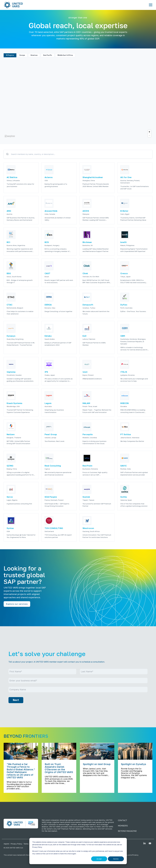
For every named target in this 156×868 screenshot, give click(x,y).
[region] (78, 99)
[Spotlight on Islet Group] (97, 751)
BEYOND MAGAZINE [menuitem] (127, 831)
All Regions (10, 55)
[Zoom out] (149, 135)
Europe (22, 55)
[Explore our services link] (17, 604)
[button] (151, 5)
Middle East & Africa (65, 55)
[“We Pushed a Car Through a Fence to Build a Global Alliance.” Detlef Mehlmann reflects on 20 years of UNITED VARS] (21, 751)
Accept (99, 859)
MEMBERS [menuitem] (123, 826)
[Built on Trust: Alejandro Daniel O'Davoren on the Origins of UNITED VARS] (59, 751)
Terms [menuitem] (26, 844)
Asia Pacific (48, 55)
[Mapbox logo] (10, 136)
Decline (116, 859)
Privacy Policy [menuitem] (16, 844)
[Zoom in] (149, 132)
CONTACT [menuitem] (123, 820)
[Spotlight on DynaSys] (135, 751)
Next (16, 700)
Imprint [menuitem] (6, 844)
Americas (34, 55)
